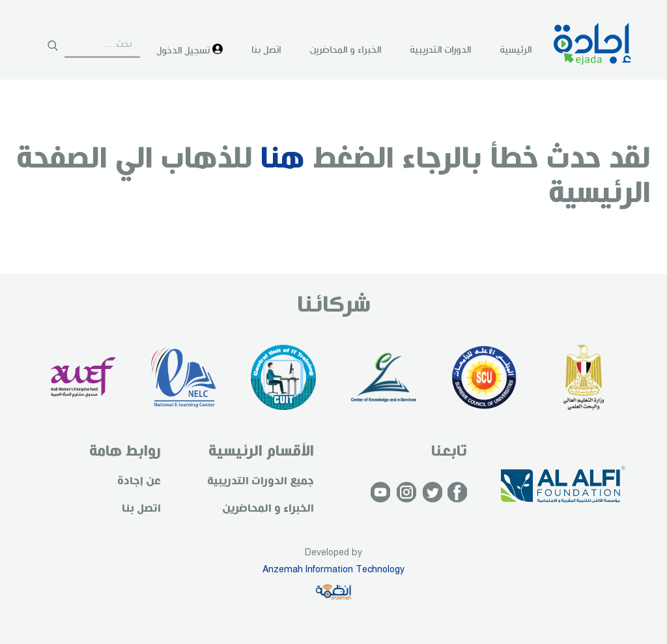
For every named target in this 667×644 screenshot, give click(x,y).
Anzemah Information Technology (333, 570)
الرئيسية (516, 50)
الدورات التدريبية (440, 50)
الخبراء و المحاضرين (345, 50)
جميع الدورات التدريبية (261, 481)
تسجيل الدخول (190, 50)
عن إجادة (139, 481)
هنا (283, 159)
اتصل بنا (266, 50)
